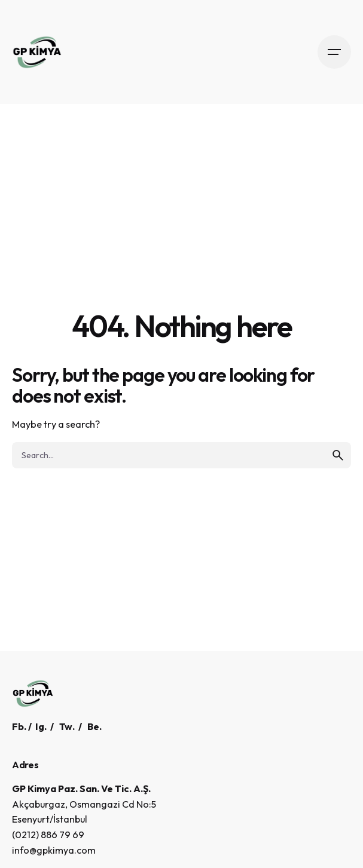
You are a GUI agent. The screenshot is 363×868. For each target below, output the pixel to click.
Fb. (19, 726)
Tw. (67, 726)
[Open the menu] (334, 52)
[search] (338, 455)
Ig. (41, 726)
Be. (94, 726)
